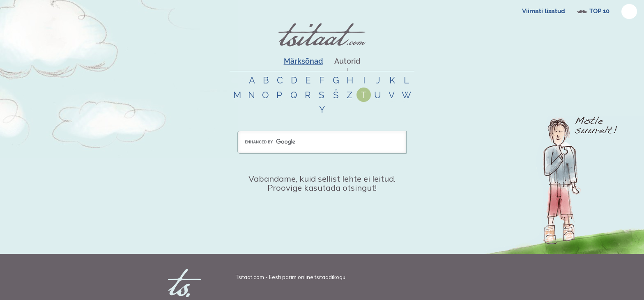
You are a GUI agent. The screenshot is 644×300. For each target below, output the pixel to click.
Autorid (347, 61)
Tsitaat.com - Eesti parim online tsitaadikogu (291, 277)
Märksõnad (303, 61)
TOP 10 (599, 11)
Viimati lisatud (544, 11)
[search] (322, 142)
